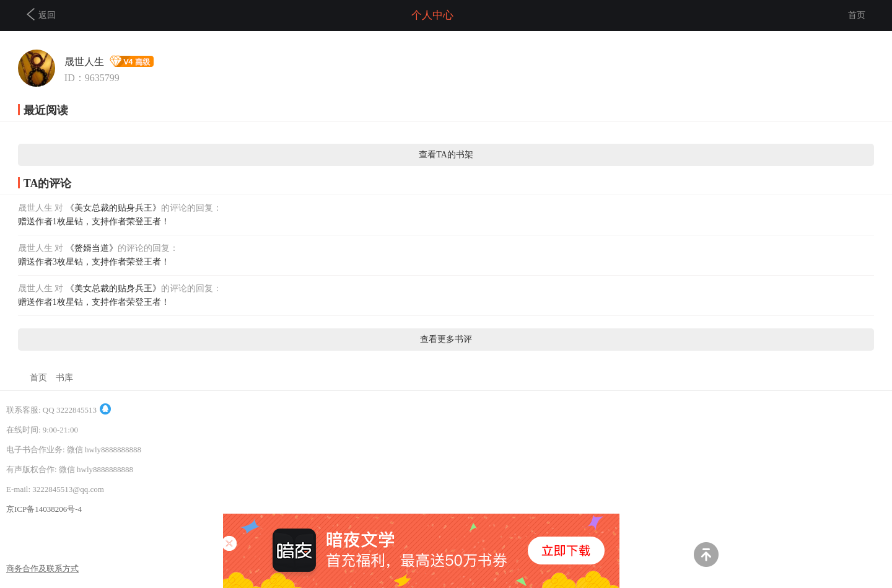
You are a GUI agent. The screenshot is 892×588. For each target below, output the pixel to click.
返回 (41, 14)
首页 (857, 15)
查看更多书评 (446, 339)
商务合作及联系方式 (42, 568)
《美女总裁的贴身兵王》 (113, 208)
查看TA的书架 (446, 155)
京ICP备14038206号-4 (44, 509)
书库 (64, 378)
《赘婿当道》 (92, 248)
